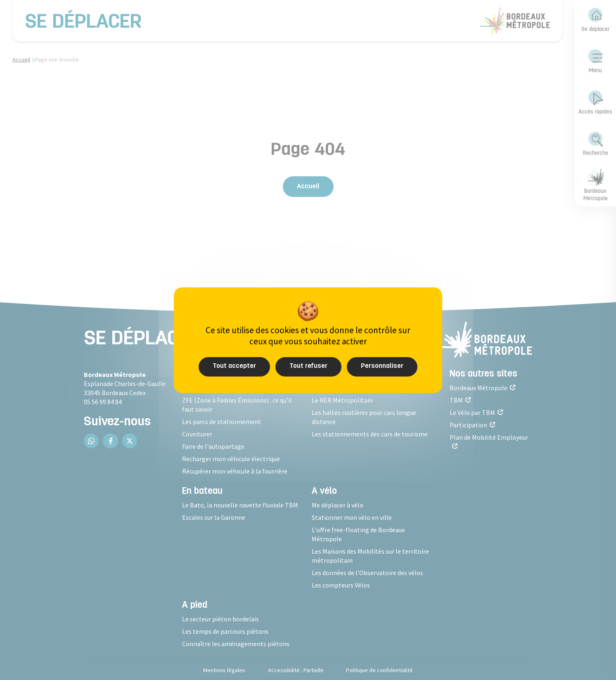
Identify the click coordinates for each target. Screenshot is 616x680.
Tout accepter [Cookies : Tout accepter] (234, 366)
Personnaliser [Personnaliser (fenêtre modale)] (382, 366)
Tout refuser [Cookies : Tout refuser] (308, 366)
